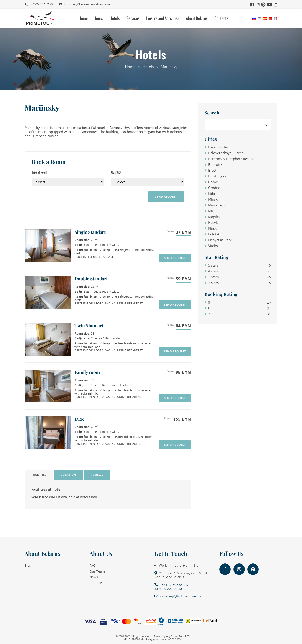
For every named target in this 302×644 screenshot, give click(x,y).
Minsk (213, 199)
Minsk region (218, 205)
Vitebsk (214, 246)
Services (133, 18)
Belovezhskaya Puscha (226, 153)
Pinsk (212, 228)
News (94, 577)
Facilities (39, 475)
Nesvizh (214, 222)
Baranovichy (218, 147)
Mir (211, 211)
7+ (239, 314)
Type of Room (39, 172)
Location (68, 475)
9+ (239, 302)
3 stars (239, 277)
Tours (99, 18)
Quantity (116, 172)
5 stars (239, 265)
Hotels (115, 18)
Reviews (97, 475)
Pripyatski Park (220, 240)
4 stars (239, 271)
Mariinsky (42, 108)
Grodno (214, 188)
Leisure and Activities (163, 18)
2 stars (239, 283)
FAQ (93, 565)
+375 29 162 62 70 (41, 4)
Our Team (97, 571)
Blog (28, 565)
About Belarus (197, 18)
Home (83, 18)
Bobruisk (215, 164)
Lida (211, 194)
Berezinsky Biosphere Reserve (232, 159)
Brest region (218, 176)
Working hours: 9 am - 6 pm (180, 565)
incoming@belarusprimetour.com (87, 4)
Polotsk (214, 234)
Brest (212, 170)
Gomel (213, 182)
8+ (239, 308)
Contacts (221, 18)
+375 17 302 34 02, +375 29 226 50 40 (171, 586)
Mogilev (214, 217)
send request (166, 196)
